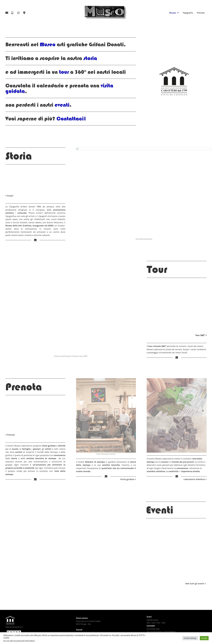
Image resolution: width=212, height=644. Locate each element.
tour (64, 72)
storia (90, 58)
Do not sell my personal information (19, 641)
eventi (61, 105)
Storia (19, 156)
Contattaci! (71, 119)
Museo (174, 13)
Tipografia (188, 13)
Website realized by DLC (14, 623)
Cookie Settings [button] (190, 638)
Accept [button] (204, 638)
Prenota (201, 13)
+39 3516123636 (156, 628)
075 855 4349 (154, 626)
